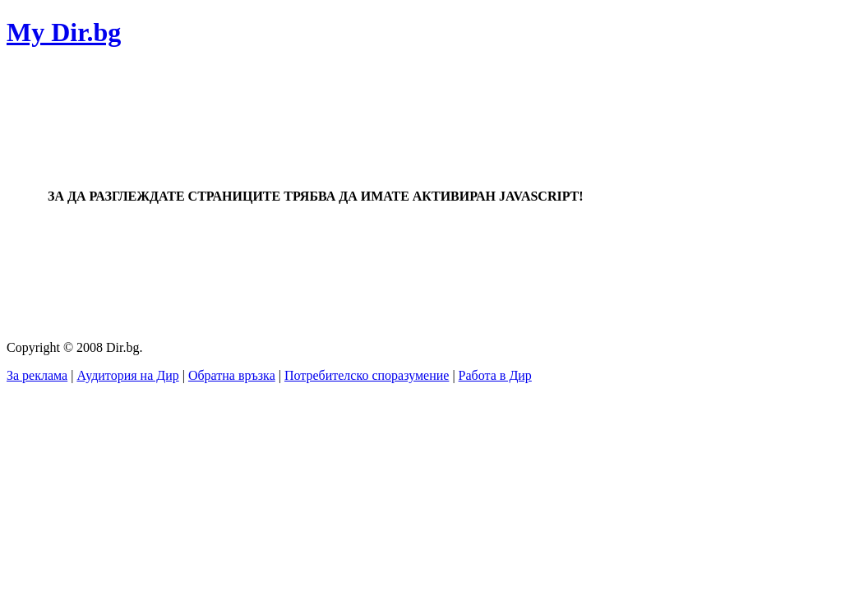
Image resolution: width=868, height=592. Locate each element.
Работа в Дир (495, 375)
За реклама (37, 375)
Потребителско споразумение (367, 375)
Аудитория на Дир (127, 375)
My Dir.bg (64, 32)
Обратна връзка (232, 375)
